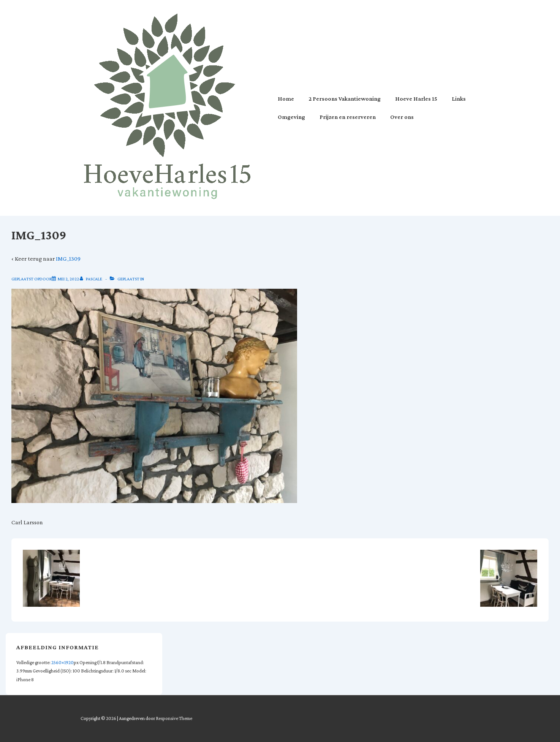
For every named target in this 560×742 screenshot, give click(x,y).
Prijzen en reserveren (348, 117)
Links (459, 99)
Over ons (402, 117)
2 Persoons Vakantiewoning (345, 99)
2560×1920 (62, 662)
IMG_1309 (68, 259)
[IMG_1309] (68, 279)
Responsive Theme (174, 718)
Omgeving (291, 117)
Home (286, 99)
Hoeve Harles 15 (416, 99)
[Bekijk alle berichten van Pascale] (91, 279)
